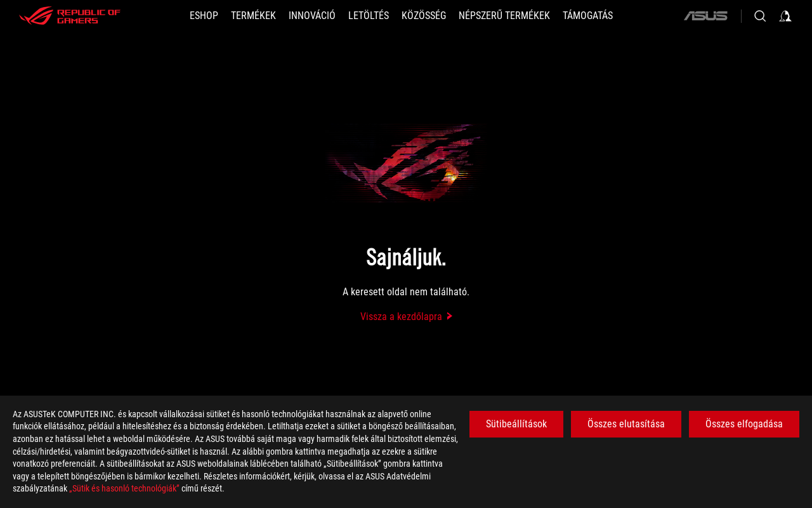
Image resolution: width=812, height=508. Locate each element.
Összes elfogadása (744, 424)
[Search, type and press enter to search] (760, 16)
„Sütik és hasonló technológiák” (124, 488)
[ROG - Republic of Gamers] (70, 16)
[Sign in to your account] (785, 16)
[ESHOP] (204, 16)
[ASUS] (705, 16)
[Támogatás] (588, 16)
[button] (253, 16)
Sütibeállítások (516, 424)
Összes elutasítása (626, 424)
